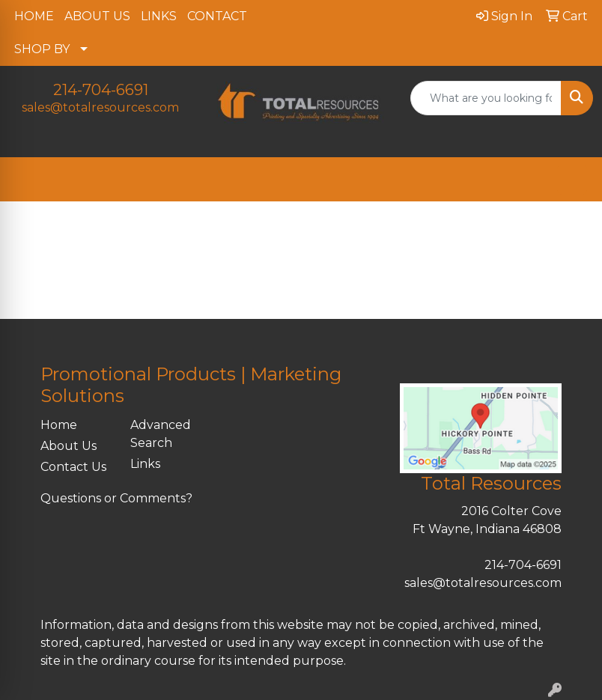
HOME (34, 16)
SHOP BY (42, 49)
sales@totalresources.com (100, 107)
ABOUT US (97, 16)
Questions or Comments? (116, 498)
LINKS (159, 16)
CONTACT (217, 16)
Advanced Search (161, 434)
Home (59, 425)
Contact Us (73, 467)
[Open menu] (572, 180)
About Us (69, 446)
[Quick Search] (486, 98)
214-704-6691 (101, 90)
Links (145, 464)
